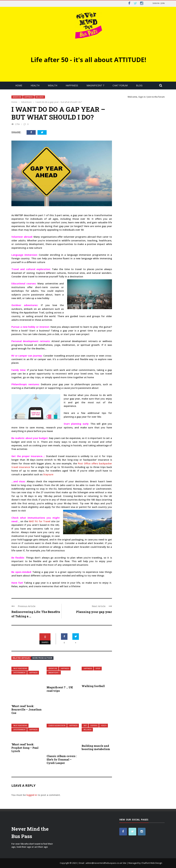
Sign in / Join (159, 3)
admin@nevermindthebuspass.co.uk (104, 863)
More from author (42, 658)
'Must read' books (20, 669)
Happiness (72, 85)
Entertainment (19, 673)
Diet (85, 726)
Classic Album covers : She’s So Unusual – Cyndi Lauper (62, 759)
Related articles (21, 658)
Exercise (94, 726)
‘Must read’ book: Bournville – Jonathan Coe (26, 709)
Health (35, 85)
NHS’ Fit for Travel (40, 521)
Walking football (93, 686)
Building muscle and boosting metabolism (96, 747)
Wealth (53, 85)
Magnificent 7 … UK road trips (60, 689)
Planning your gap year (94, 612)
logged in (32, 795)
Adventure (17, 97)
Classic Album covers (57, 726)
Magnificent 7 (95, 85)
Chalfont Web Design (152, 863)
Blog (139, 85)
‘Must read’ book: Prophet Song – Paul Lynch (25, 748)
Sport (98, 669)
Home (19, 85)
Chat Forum (120, 85)
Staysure (48, 474)
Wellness (40, 97)
